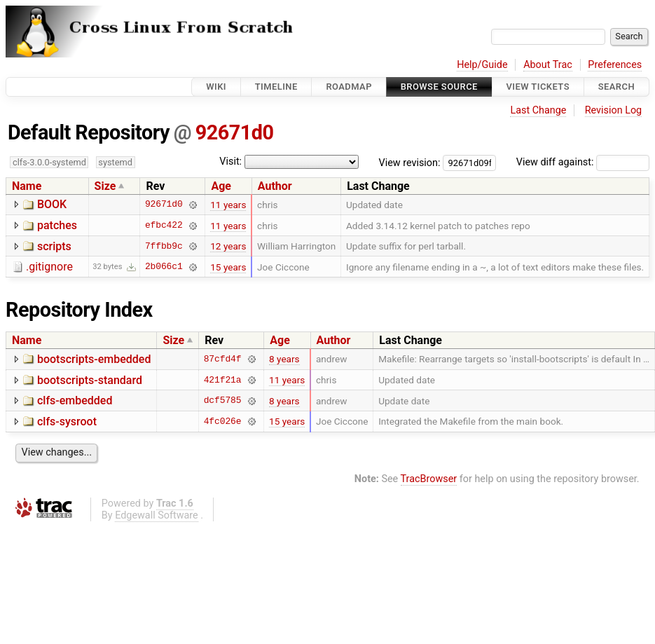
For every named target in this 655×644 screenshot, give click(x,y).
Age (221, 186)
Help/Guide (482, 65)
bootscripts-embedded (94, 359)
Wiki (216, 87)
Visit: (230, 162)
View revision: (410, 162)
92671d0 (235, 132)
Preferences (615, 65)
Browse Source (439, 87)
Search (616, 87)
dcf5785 (223, 401)
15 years (228, 267)
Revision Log (614, 110)
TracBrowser (429, 479)
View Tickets (538, 87)
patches (57, 225)
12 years (228, 246)
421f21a (223, 380)
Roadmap (349, 87)
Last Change (538, 110)
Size (105, 186)
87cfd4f (223, 359)
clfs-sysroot (67, 422)
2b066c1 (164, 267)
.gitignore (49, 267)
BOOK (52, 204)
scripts (54, 246)
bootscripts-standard (90, 380)
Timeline (276, 87)
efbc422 (164, 226)
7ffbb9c (164, 246)
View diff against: (583, 162)
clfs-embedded (75, 400)
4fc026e (223, 421)
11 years (228, 205)
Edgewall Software (157, 515)
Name (27, 186)
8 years (284, 359)
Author (275, 186)
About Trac (548, 65)
